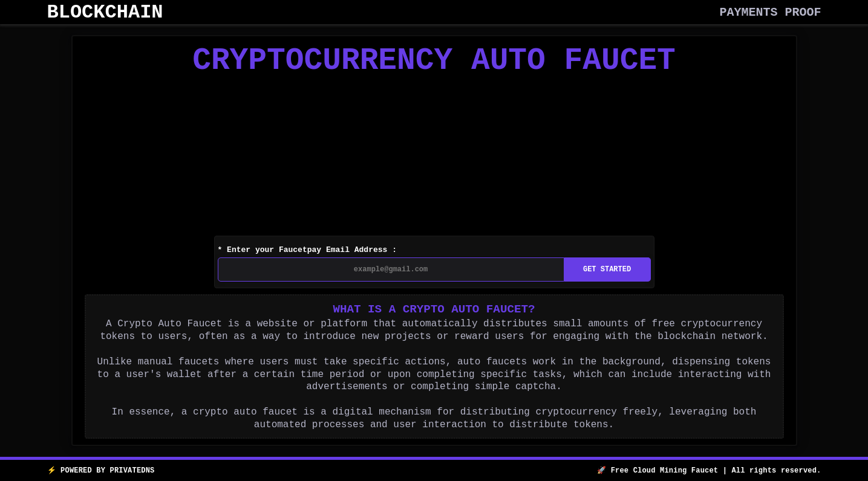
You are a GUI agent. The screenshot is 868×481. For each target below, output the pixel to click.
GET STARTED (607, 273)
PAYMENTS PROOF (771, 12)
